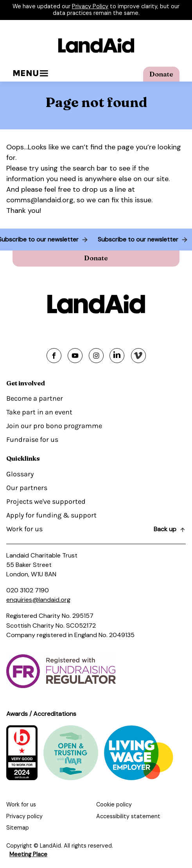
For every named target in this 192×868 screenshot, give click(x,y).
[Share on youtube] (75, 356)
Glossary (20, 474)
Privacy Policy (90, 6)
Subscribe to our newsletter (136, 239)
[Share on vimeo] (138, 356)
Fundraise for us (32, 439)
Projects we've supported (46, 501)
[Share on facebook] (54, 356)
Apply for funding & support (51, 515)
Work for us (24, 529)
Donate (161, 74)
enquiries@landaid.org (38, 600)
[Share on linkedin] (117, 356)
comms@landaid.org (40, 200)
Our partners (27, 488)
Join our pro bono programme (54, 426)
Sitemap (18, 828)
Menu (30, 73)
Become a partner (35, 398)
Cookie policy (114, 804)
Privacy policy (24, 816)
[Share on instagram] (96, 356)
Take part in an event (39, 412)
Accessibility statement (128, 816)
